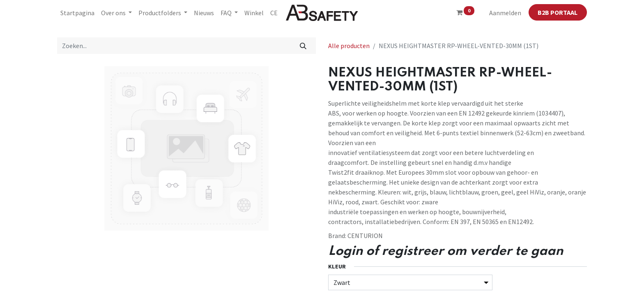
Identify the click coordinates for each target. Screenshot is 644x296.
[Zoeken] (303, 46)
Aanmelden (505, 13)
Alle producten (349, 46)
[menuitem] (77, 13)
